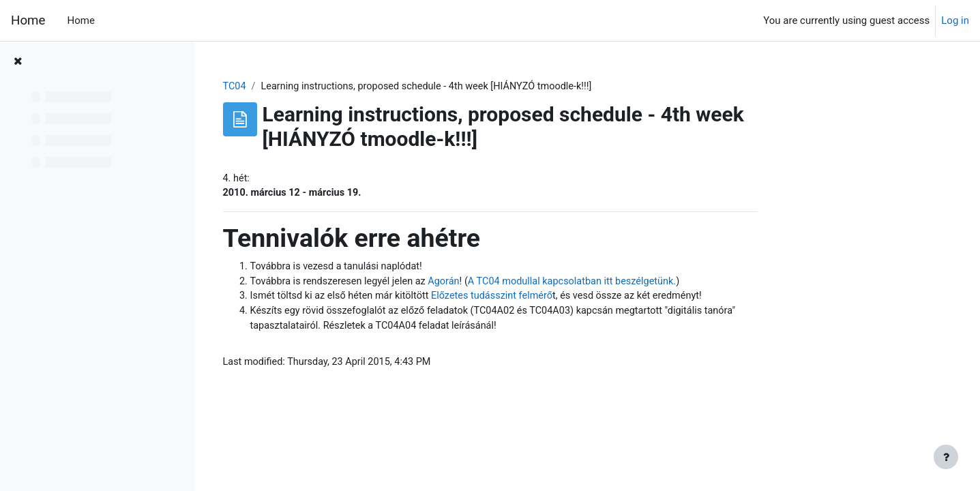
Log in (955, 20)
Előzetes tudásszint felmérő (588, 299)
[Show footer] (946, 457)
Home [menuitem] (80, 20)
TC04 (321, 87)
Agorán (537, 284)
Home (28, 20)
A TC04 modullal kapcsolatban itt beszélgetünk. (670, 284)
